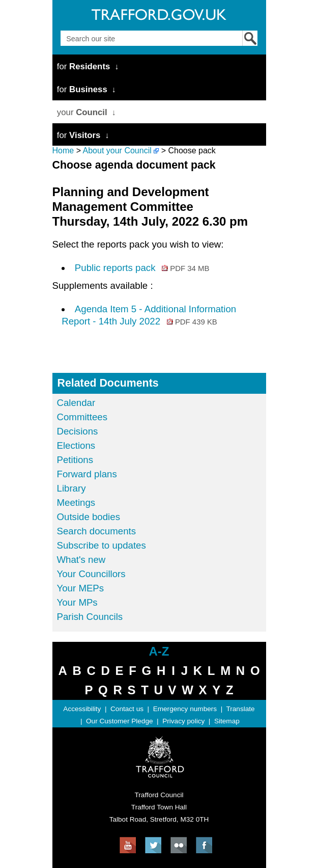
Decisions (78, 431)
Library (71, 488)
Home (63, 151)
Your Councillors (91, 574)
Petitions (75, 460)
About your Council (117, 151)
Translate (240, 709)
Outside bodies (89, 517)
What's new (81, 560)
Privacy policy (183, 721)
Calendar (76, 403)
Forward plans (87, 474)
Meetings (76, 503)
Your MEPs (81, 588)
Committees (82, 417)
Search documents (97, 531)
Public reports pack (142, 268)
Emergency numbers (185, 709)
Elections (76, 445)
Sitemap (227, 721)
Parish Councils (90, 617)
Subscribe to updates (102, 545)
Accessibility (82, 709)
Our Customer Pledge (119, 721)
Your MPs (77, 602)
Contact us (127, 709)
